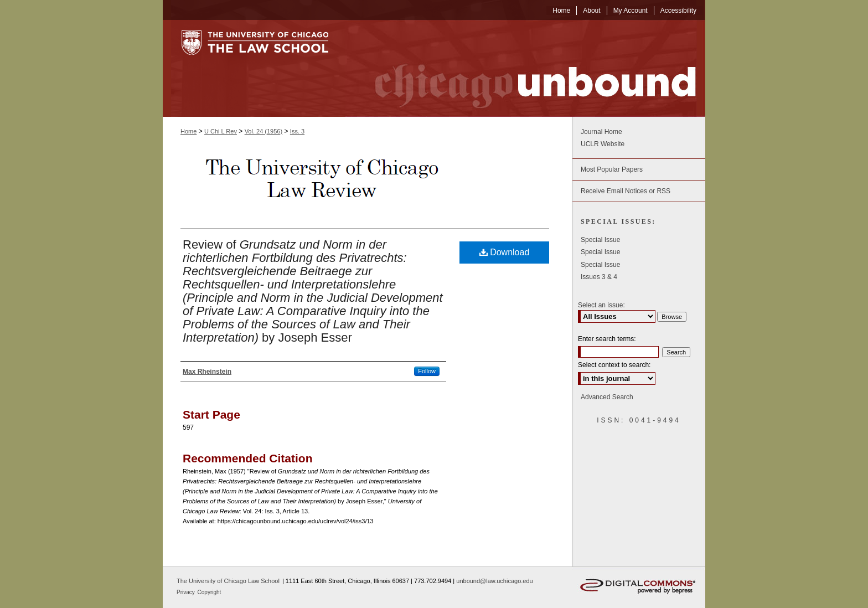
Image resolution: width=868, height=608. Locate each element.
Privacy (187, 592)
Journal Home (601, 132)
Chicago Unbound (525, 68)
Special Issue (600, 240)
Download (505, 252)
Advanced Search (607, 397)
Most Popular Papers (612, 169)
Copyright (210, 592)
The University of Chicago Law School (228, 581)
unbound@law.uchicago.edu (494, 581)
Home (188, 131)
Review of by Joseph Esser (313, 291)
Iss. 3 (297, 131)
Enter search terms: (607, 339)
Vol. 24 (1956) (264, 131)
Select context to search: (614, 365)
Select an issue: (601, 305)
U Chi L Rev (221, 131)
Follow (427, 371)
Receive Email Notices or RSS (626, 191)
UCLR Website (603, 144)
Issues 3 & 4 (599, 277)
